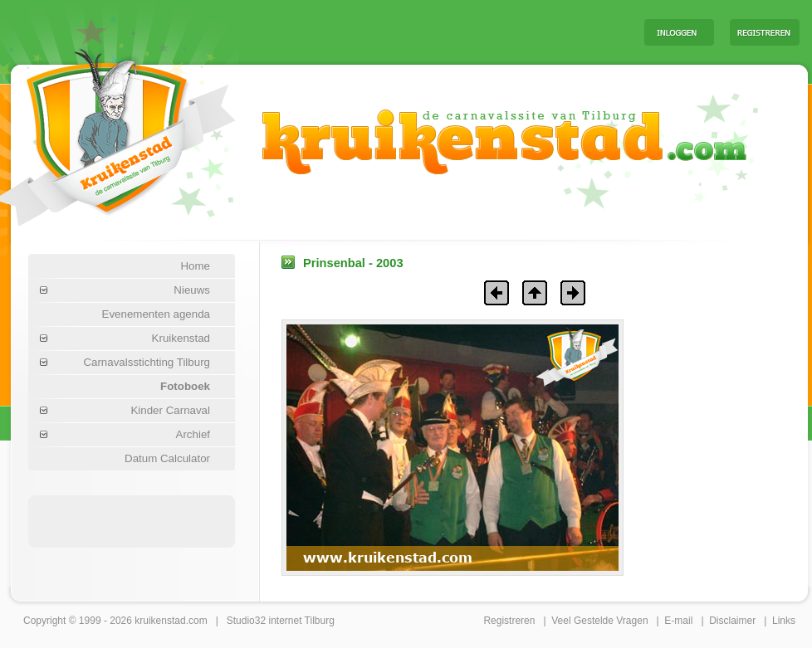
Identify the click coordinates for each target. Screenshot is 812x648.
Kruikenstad (181, 338)
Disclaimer (732, 621)
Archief (193, 434)
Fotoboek (185, 386)
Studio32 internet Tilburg (281, 621)
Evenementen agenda (156, 314)
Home (195, 266)
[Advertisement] (132, 520)
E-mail (678, 621)
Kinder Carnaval (170, 410)
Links (784, 621)
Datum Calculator (167, 458)
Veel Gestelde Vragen (599, 621)
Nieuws (192, 290)
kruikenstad (160, 621)
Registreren (509, 621)
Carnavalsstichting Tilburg (147, 362)
